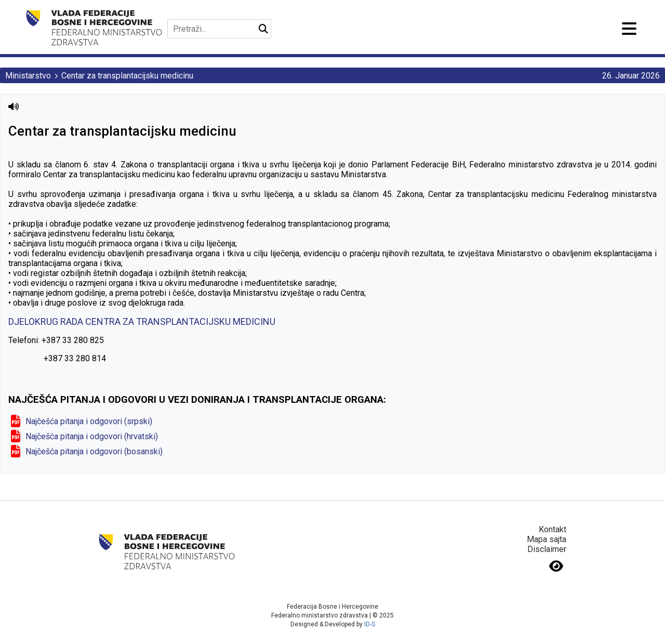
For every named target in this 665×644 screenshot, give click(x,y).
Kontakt (553, 529)
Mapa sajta (547, 539)
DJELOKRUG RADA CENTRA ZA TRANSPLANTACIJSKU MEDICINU (142, 321)
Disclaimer (547, 549)
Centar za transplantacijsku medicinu (127, 76)
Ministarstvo (28, 76)
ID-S (370, 624)
